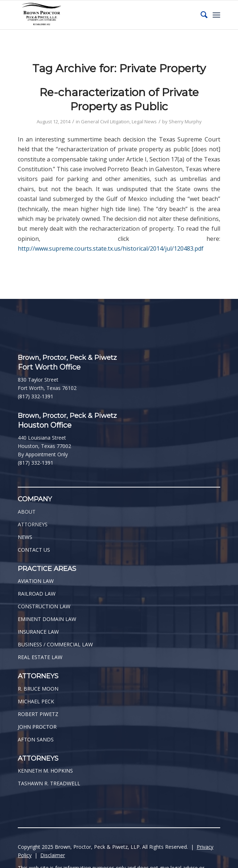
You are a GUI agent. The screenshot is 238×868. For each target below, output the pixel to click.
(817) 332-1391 (36, 396)
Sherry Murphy (185, 122)
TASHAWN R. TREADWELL (49, 783)
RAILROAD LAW (37, 594)
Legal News (144, 122)
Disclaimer (53, 855)
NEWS (25, 537)
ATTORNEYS (33, 524)
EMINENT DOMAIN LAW (47, 619)
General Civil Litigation (105, 122)
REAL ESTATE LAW (40, 657)
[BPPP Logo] (99, 15)
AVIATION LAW (36, 581)
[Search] (200, 15)
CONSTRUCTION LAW (44, 606)
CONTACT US (34, 550)
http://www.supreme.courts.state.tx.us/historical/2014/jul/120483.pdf (111, 248)
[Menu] (216, 15)
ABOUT (27, 512)
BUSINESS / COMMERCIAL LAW (55, 644)
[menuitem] (200, 15)
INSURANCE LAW (38, 632)
